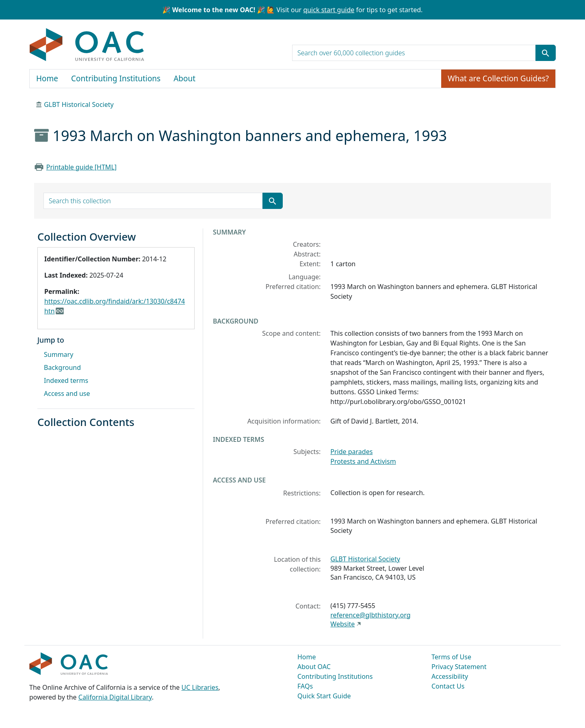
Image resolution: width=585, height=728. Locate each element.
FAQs (305, 686)
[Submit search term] (546, 53)
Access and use (67, 393)
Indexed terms (66, 380)
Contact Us (448, 686)
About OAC (314, 667)
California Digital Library (115, 697)
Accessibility (450, 676)
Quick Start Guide (324, 696)
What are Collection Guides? (498, 78)
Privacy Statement (459, 667)
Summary (58, 354)
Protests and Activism (363, 461)
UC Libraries (200, 687)
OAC (87, 45)
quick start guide (329, 10)
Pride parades (351, 452)
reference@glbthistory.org (370, 615)
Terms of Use (451, 657)
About (184, 78)
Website (342, 624)
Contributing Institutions (116, 78)
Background (62, 367)
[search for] (414, 53)
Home (47, 78)
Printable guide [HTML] (81, 167)
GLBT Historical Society (79, 104)
